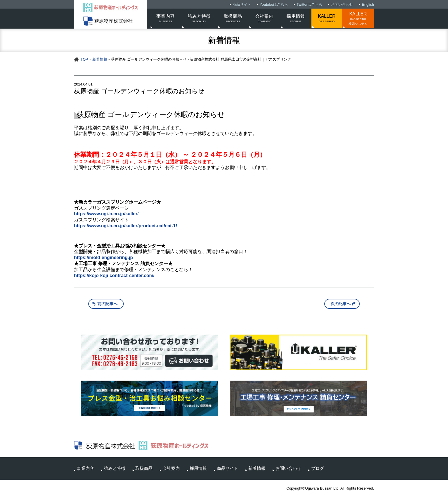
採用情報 (296, 19)
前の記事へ (107, 304)
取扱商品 (233, 19)
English (368, 4)
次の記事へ (341, 304)
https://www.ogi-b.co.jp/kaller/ (106, 214)
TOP (84, 59)
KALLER (327, 19)
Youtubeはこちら (274, 4)
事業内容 (165, 19)
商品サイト (242, 4)
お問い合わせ (342, 4)
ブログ (318, 468)
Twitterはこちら (309, 4)
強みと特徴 (199, 19)
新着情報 (100, 59)
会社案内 (264, 19)
